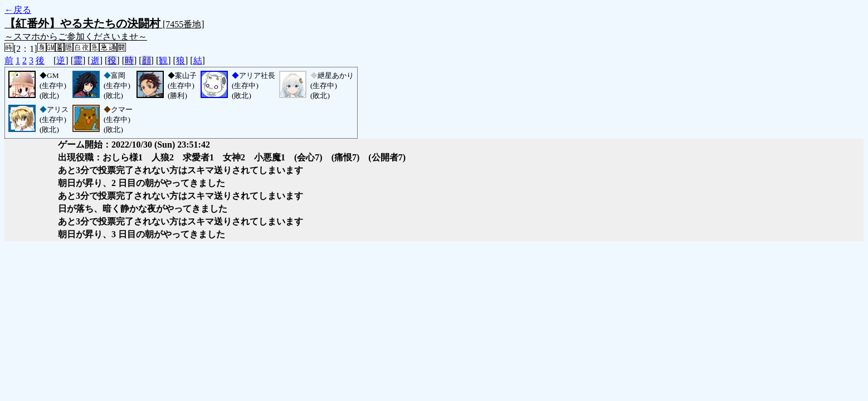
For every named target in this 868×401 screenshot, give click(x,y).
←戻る (18, 10)
